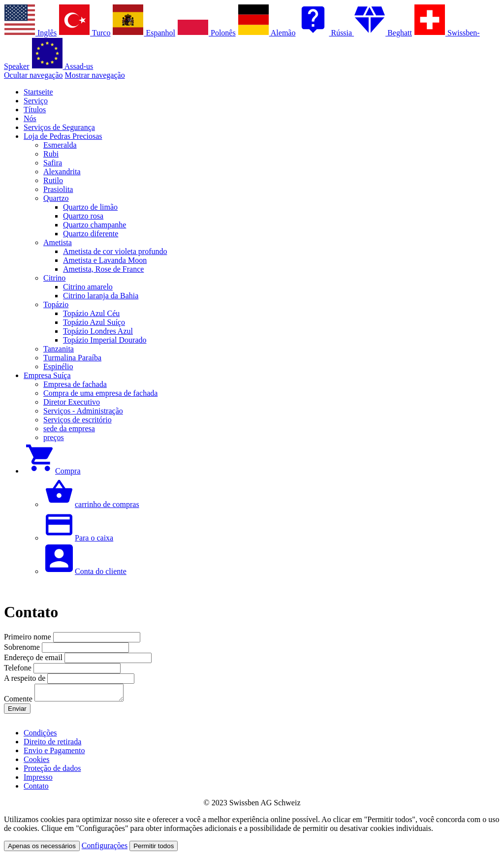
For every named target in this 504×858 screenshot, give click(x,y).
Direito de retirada (52, 745)
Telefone (19, 668)
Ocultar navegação (33, 75)
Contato (36, 789)
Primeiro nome (29, 637)
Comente (19, 702)
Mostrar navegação (94, 75)
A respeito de (26, 678)
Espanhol (144, 33)
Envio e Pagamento (54, 753)
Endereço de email (34, 657)
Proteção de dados (52, 771)
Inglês (30, 33)
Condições (40, 736)
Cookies (36, 762)
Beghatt (383, 33)
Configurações (105, 848)
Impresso (38, 780)
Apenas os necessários (42, 849)
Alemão (267, 33)
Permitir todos (154, 849)
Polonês (206, 33)
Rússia (326, 33)
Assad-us (63, 66)
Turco (84, 33)
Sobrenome (23, 647)
